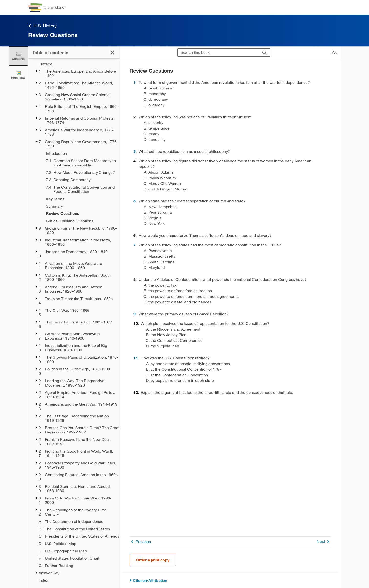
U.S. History (42, 26)
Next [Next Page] (324, 541)
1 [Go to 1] (135, 82)
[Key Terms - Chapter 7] (80, 199)
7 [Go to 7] (135, 245)
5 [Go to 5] (135, 201)
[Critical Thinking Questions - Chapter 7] (80, 221)
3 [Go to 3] (135, 151)
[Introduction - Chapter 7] (80, 153)
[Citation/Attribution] (230, 581)
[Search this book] (218, 53)
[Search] (265, 53)
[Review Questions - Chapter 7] (80, 213)
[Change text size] (334, 53)
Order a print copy (153, 560)
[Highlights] (18, 75)
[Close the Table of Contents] (18, 56)
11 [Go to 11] (136, 358)
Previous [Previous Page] (140, 541)
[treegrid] (74, 322)
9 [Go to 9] (135, 314)
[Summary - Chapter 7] (80, 206)
